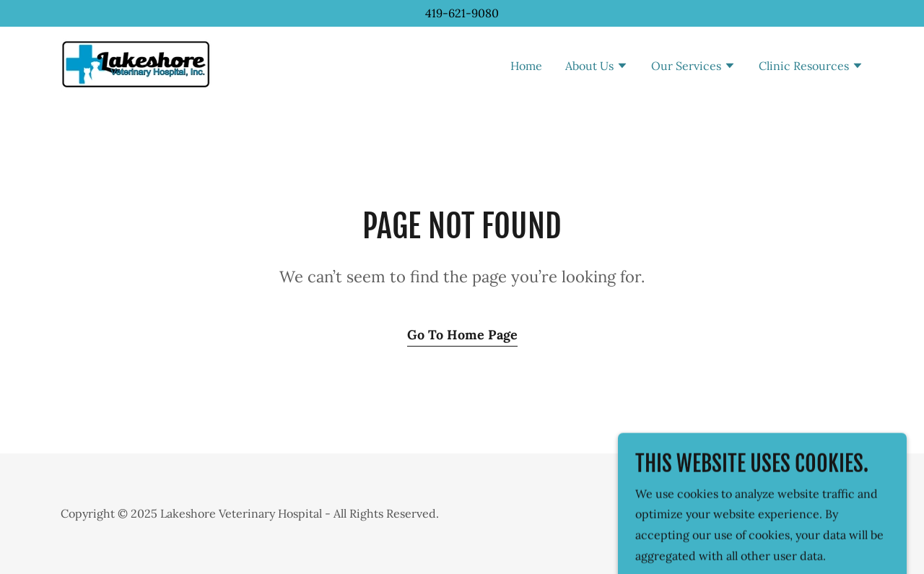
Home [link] (526, 66)
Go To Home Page (462, 335)
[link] (136, 64)
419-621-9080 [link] (462, 13)
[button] (597, 67)
